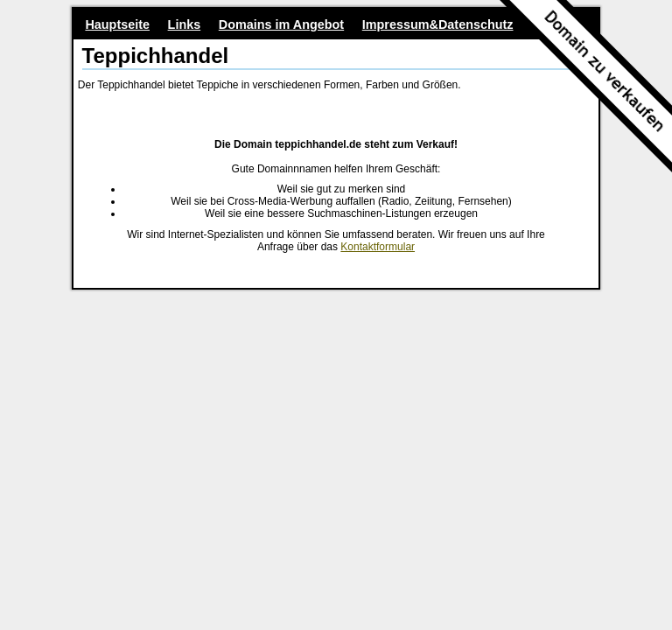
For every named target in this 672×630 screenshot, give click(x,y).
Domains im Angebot (281, 24)
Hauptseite (117, 24)
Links (185, 24)
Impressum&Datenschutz (438, 24)
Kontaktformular (378, 247)
